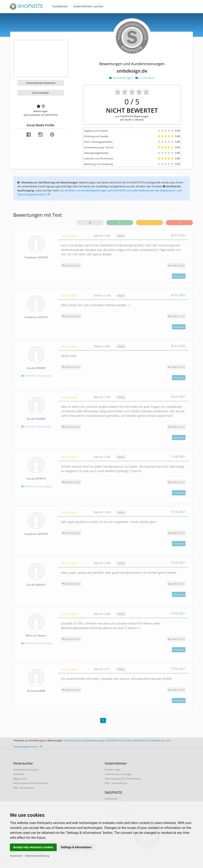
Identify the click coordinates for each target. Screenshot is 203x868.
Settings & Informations (76, 847)
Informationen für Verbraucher (31, 783)
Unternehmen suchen (88, 6)
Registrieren (20, 779)
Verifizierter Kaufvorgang (36, 376)
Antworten (179, 276)
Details (121, 236)
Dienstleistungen (121, 78)
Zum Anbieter (40, 93)
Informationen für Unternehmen (123, 779)
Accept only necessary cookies (33, 847)
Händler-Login (113, 770)
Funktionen (60, 6)
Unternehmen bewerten (41, 83)
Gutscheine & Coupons (26, 770)
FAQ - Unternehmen (116, 783)
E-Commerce (145, 78)
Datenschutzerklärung (37, 856)
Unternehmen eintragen (118, 774)
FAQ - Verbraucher (24, 788)
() (176, 265)
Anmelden (19, 774)
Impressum (16, 856)
